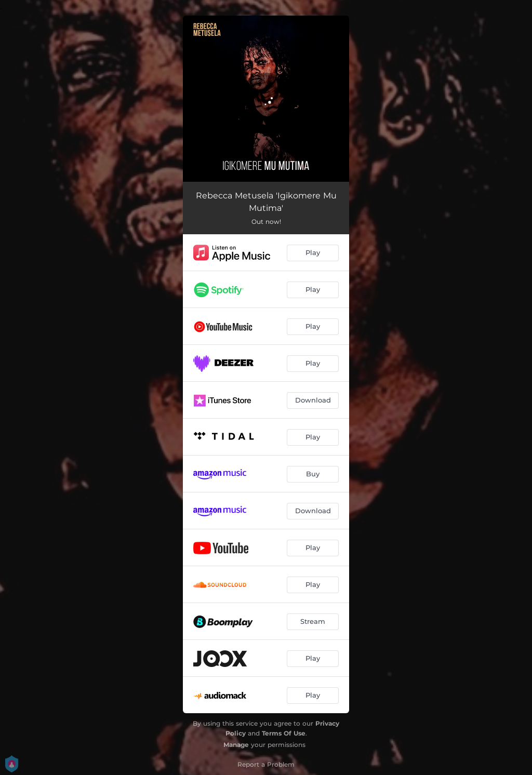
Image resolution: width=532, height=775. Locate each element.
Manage (236, 745)
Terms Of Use (284, 733)
